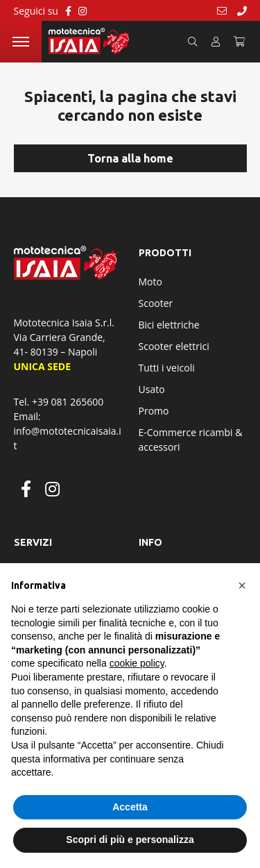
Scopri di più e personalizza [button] (130, 840)
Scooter (156, 303)
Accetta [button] (130, 807)
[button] (242, 585)
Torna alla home (130, 158)
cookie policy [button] (137, 663)
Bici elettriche (169, 325)
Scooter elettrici (174, 346)
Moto (150, 282)
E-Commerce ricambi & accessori (191, 440)
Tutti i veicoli (167, 368)
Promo (154, 411)
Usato (152, 389)
